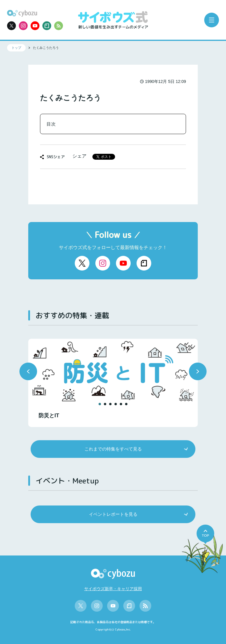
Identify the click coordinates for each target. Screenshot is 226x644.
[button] (28, 371)
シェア (79, 156)
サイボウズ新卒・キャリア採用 (113, 589)
